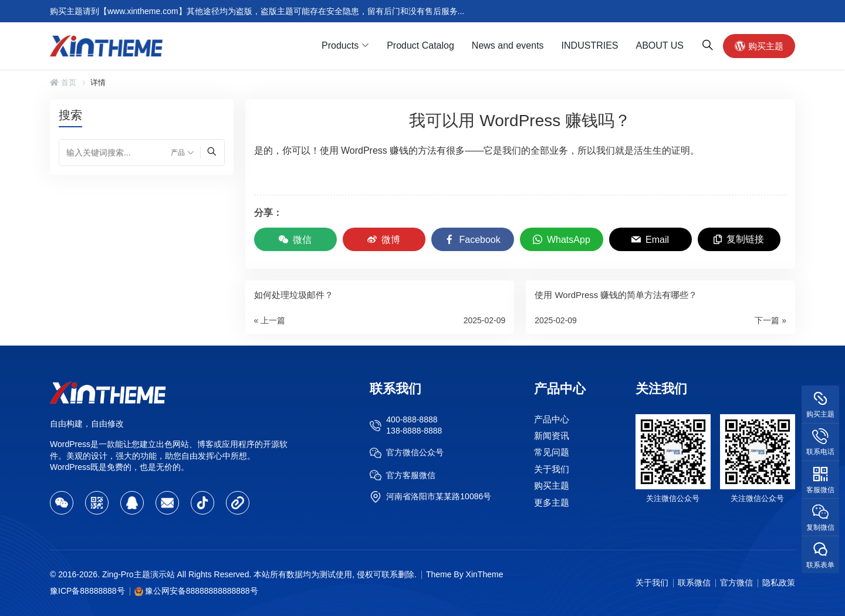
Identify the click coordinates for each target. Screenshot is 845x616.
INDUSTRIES (590, 45)
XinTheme (485, 574)
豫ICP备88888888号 (87, 591)
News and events (508, 45)
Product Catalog (420, 45)
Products (340, 45)
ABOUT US (660, 45)
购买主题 (759, 46)
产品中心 (552, 419)
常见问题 (552, 453)
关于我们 (552, 469)
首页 (63, 82)
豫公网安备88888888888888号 (202, 591)
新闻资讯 (552, 436)
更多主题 (552, 502)
